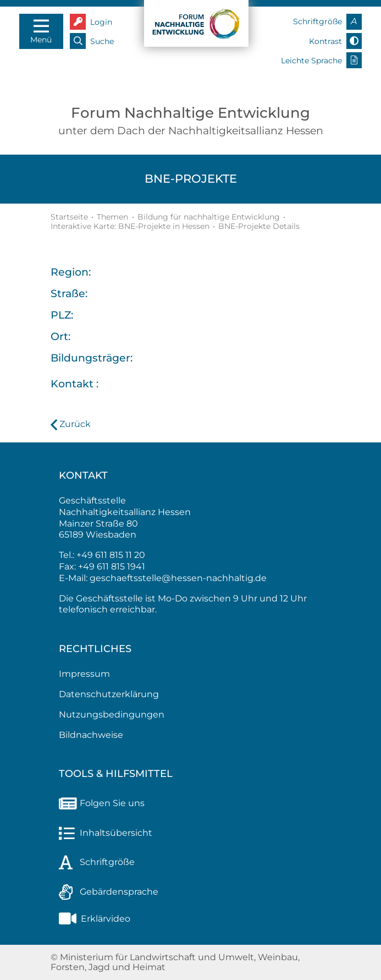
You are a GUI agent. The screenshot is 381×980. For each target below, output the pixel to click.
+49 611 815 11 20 (111, 555)
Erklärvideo (95, 919)
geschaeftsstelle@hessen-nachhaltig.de (178, 578)
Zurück (75, 424)
